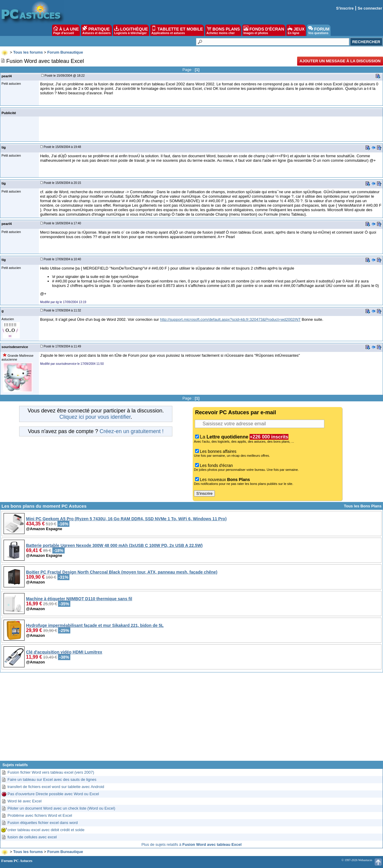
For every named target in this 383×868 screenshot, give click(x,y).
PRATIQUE (96, 30)
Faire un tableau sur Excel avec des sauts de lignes (52, 779)
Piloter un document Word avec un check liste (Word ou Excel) (61, 808)
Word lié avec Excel (25, 801)
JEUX (296, 30)
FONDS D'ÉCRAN (264, 30)
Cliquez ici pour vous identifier (95, 417)
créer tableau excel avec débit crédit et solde (46, 830)
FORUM (319, 30)
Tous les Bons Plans (363, 506)
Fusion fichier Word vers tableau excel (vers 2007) (51, 772)
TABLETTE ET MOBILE (177, 30)
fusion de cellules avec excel (32, 837)
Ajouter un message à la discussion (340, 61)
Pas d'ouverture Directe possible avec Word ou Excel (53, 794)
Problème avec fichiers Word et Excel (40, 815)
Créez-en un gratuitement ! (132, 431)
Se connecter (370, 8)
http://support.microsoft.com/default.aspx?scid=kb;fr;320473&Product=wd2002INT (230, 319)
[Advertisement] (191, 719)
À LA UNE (66, 30)
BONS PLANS (223, 30)
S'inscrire (345, 8)
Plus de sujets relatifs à (192, 844)
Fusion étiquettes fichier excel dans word (43, 823)
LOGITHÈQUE (131, 30)
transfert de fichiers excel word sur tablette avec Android (56, 787)
